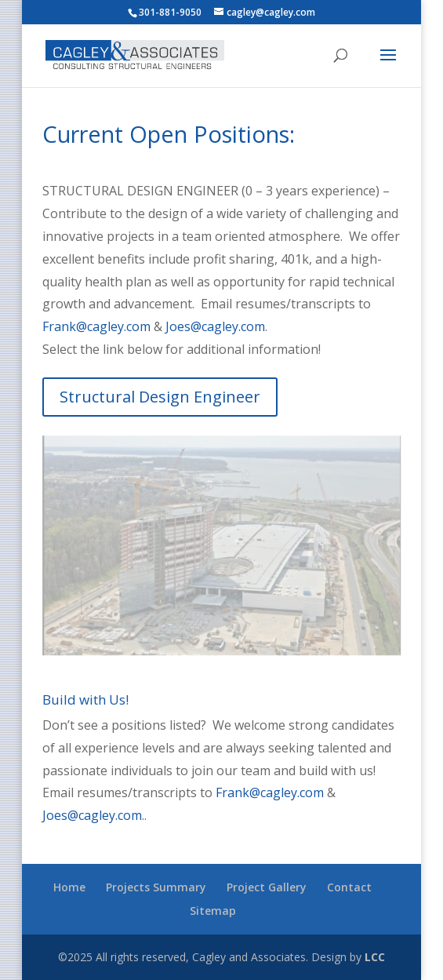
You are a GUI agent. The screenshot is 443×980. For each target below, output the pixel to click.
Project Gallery (267, 887)
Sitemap (213, 911)
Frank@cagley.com (96, 326)
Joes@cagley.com (215, 326)
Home (69, 887)
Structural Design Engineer (160, 397)
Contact (349, 887)
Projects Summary (156, 887)
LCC (375, 957)
